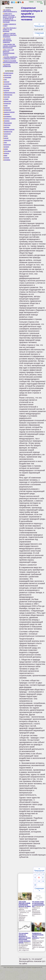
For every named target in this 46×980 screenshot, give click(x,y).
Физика (5, 149)
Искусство (6, 97)
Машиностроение (9, 112)
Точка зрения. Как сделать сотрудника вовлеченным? (9, 46)
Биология (6, 82)
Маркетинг (6, 108)
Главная (31, 2)
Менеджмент (7, 116)
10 (35, 885)
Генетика (6, 86)
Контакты (39, 2)
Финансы (6, 153)
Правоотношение (9, 129)
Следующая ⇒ (39, 34)
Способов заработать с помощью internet (10, 58)
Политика (6, 127)
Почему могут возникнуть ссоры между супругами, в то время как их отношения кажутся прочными (9, 18)
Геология (6, 90)
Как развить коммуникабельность (10, 11)
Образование (7, 123)
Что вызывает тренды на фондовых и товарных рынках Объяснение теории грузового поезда (25, 938)
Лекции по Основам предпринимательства (10, 62)
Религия (6, 138)
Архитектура (7, 75)
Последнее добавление (7, 65)
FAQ (42, 3)
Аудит (5, 80)
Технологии (7, 145)
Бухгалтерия (7, 84)
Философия (7, 151)
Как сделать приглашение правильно (7, 40)
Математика (7, 110)
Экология (6, 158)
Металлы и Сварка (9, 119)
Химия (5, 155)
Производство (8, 132)
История (6, 99)
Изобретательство (9, 93)
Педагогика (7, 125)
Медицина (6, 114)
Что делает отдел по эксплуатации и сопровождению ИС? (38, 904)
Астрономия (7, 77)
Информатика (7, 95)
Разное (5, 136)
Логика (5, 106)
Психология (7, 134)
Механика (6, 121)
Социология (7, 140)
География (7, 88)
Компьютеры (7, 101)
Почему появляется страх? (9, 25)
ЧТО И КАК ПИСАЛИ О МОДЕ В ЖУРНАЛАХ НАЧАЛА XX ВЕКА (25, 904)
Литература (7, 103)
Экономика (7, 160)
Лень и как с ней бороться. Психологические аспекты (9, 52)
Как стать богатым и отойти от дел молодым (10, 30)
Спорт (5, 142)
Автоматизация (8, 73)
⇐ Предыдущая (39, 25)
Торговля (6, 147)
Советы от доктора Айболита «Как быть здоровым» (10, 35)
